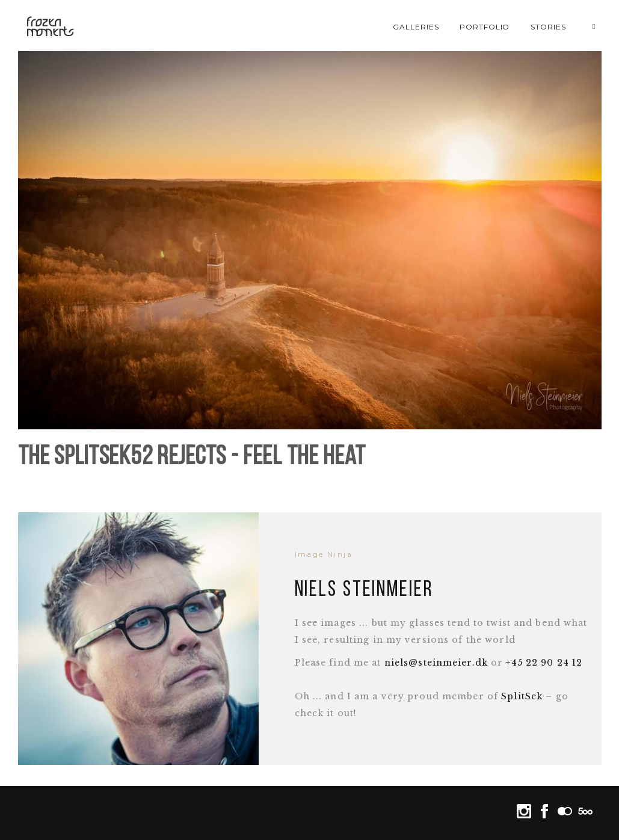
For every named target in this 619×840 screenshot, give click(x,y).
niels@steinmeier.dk (436, 663)
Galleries (416, 27)
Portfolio (485, 27)
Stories (548, 27)
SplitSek (522, 696)
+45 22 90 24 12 (544, 663)
